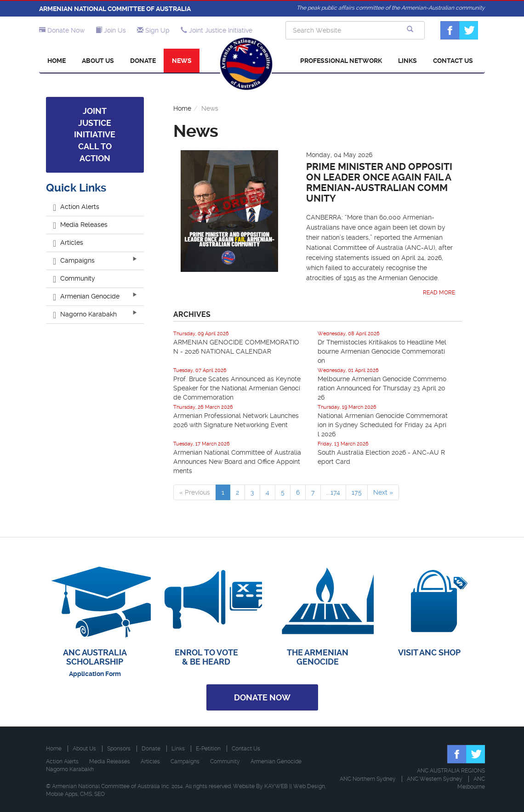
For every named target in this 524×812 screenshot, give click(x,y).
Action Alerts (76, 207)
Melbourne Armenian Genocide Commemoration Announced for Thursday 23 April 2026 (382, 388)
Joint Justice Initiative (216, 30)
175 (357, 492)
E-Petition (208, 749)
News (182, 61)
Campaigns (74, 260)
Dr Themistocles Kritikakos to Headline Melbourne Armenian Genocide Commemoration (382, 351)
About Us (98, 61)
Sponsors (119, 749)
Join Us (111, 30)
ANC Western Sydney (435, 779)
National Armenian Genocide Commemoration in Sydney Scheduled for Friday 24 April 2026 (383, 425)
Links (407, 61)
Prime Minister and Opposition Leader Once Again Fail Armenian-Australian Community (379, 183)
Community (74, 278)
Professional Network (341, 61)
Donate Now (62, 30)
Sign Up (153, 30)
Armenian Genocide (86, 296)
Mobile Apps (62, 794)
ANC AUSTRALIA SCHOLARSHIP (95, 657)
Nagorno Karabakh (85, 314)
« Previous (195, 492)
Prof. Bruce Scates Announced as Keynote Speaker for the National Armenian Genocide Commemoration (237, 388)
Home (57, 61)
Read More (439, 293)
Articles (68, 242)
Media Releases (80, 225)
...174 (333, 492)
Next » (383, 492)
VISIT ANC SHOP (429, 652)
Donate (143, 61)
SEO (100, 794)
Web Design (309, 786)
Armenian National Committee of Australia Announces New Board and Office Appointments (237, 462)
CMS (86, 794)
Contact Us (453, 61)
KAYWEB (276, 786)
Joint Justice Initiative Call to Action (95, 135)
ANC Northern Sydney (368, 779)
